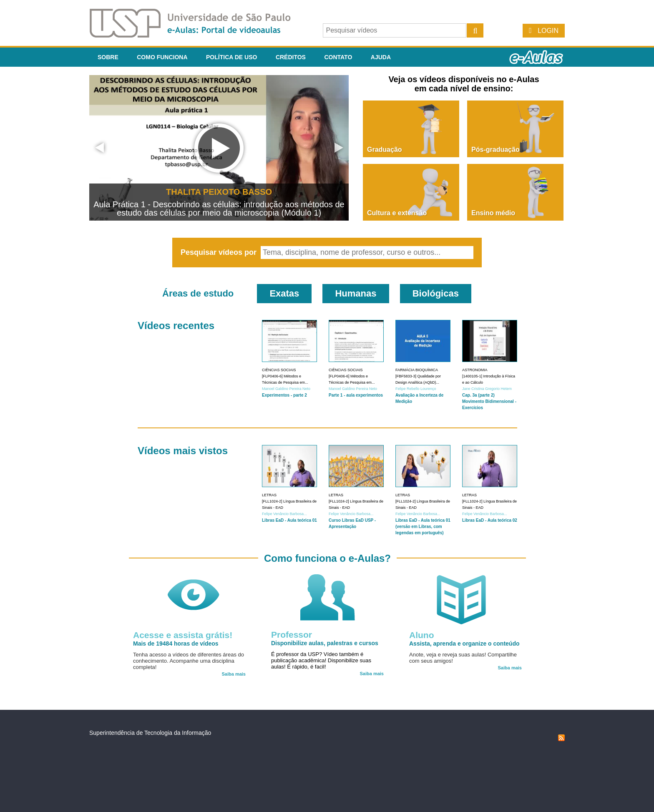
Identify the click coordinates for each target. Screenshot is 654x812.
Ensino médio (493, 213)
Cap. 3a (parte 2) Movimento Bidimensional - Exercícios (489, 401)
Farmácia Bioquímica (417, 370)
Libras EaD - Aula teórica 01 (289, 520)
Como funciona (162, 57)
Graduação (385, 150)
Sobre (108, 57)
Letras (269, 495)
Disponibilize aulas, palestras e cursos (325, 643)
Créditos (291, 57)
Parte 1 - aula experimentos (356, 395)
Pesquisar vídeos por (220, 252)
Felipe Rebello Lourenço (416, 389)
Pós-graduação (496, 150)
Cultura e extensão (397, 213)
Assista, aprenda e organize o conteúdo (464, 644)
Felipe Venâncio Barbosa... (284, 514)
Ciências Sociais (279, 370)
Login (548, 31)
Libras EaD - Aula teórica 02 (490, 520)
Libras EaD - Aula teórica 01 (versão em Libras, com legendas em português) (423, 527)
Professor (292, 635)
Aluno (421, 635)
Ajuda (381, 57)
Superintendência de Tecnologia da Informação (150, 733)
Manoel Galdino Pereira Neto (286, 389)
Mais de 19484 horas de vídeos (176, 644)
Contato (338, 57)
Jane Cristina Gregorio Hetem (487, 389)
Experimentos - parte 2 (284, 395)
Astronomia (475, 370)
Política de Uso (231, 57)
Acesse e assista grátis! (183, 635)
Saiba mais (234, 674)
